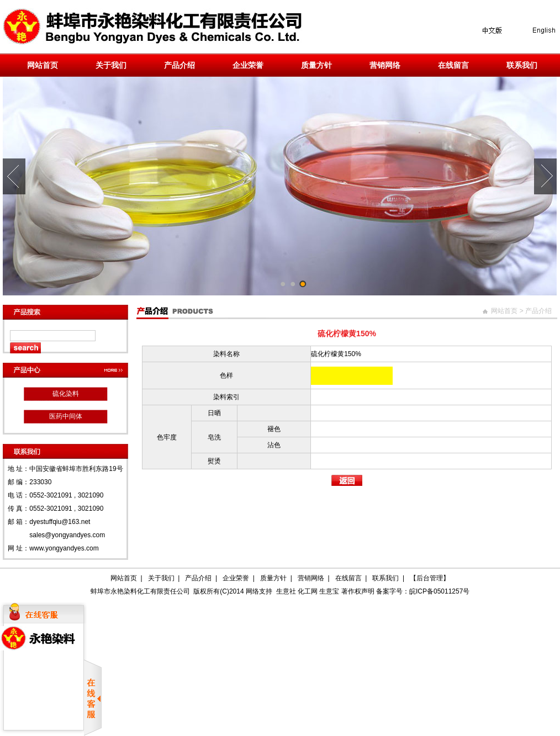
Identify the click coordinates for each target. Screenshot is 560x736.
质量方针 (316, 65)
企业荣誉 (248, 65)
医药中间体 (66, 416)
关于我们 (111, 65)
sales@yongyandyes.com (67, 535)
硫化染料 (66, 394)
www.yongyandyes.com (64, 548)
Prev (14, 176)
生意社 (286, 591)
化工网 (308, 591)
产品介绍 (179, 65)
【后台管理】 (430, 578)
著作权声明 (358, 591)
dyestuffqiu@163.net (60, 522)
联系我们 (522, 65)
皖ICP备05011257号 (439, 591)
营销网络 (385, 65)
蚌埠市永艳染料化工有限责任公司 (140, 591)
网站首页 (43, 65)
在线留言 (453, 65)
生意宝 (329, 591)
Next (545, 176)
